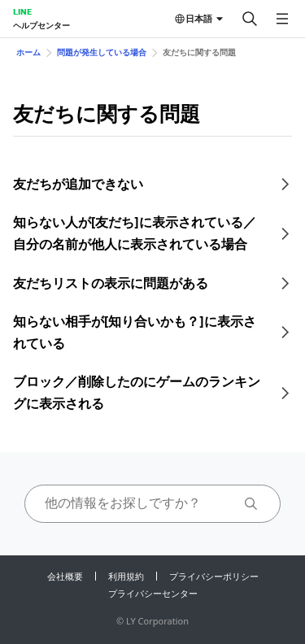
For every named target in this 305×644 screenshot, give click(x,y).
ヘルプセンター (41, 25)
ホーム (28, 52)
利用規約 (126, 576)
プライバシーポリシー (214, 576)
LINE (22, 11)
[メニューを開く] (282, 19)
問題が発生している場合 (102, 52)
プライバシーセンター (153, 593)
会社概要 (65, 576)
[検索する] (250, 19)
